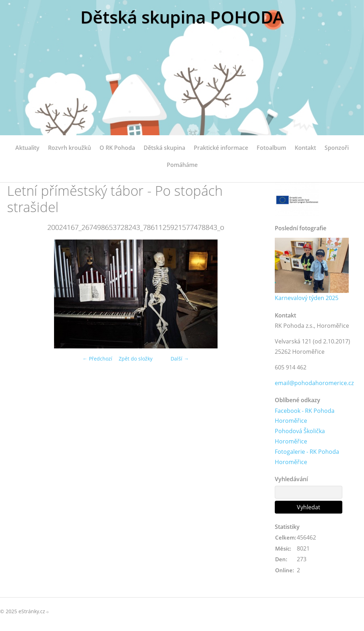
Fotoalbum (271, 148)
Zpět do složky (136, 359)
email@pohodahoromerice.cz (314, 383)
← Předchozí (97, 359)
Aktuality (27, 148)
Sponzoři (337, 148)
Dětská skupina (164, 148)
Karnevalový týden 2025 (307, 298)
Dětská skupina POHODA (182, 17)
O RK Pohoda (117, 148)
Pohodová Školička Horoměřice (300, 436)
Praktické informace (221, 148)
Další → (180, 359)
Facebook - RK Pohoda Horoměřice (305, 416)
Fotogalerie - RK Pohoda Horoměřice (307, 457)
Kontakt (305, 148)
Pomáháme (182, 165)
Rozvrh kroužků (69, 148)
